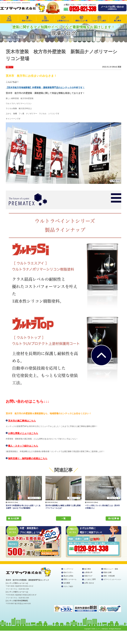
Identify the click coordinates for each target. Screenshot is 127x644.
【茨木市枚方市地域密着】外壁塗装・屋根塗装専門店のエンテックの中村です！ (45, 88)
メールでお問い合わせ (112, 8)
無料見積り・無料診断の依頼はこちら (28, 458)
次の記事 (15, 518)
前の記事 (112, 518)
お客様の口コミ (63, 21)
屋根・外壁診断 (109, 576)
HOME (9, 21)
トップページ (68, 569)
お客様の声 (88, 572)
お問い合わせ (89, 583)
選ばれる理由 (68, 576)
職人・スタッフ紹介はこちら (23, 446)
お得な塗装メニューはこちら (23, 433)
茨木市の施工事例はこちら (22, 421)
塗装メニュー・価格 (111, 569)
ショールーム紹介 (99, 21)
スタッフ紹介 (68, 586)
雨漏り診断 (107, 572)
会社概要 (67, 583)
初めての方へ (27, 21)
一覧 (63, 518)
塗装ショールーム (70, 579)
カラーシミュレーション (112, 579)
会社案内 (45, 21)
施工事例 (117, 21)
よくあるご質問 (90, 579)
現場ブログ (10, 67)
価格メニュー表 (81, 21)
